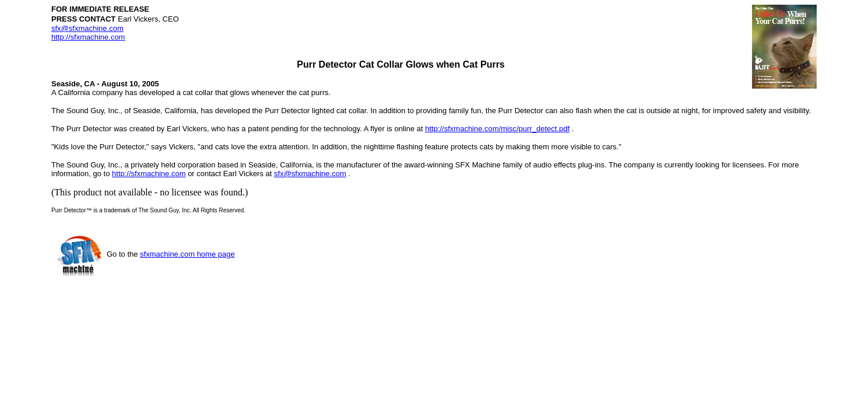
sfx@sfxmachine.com (87, 28)
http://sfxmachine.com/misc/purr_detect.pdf (497, 129)
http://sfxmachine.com (88, 37)
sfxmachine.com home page (187, 254)
